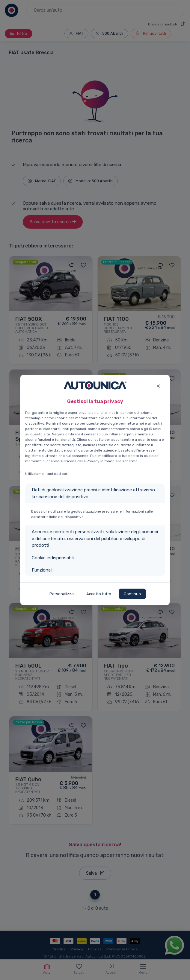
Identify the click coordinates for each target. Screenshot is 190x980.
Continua (132, 594)
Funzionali (42, 570)
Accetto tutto (99, 594)
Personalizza (62, 594)
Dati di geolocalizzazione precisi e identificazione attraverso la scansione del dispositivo (93, 493)
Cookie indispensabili (53, 558)
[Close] (158, 385)
